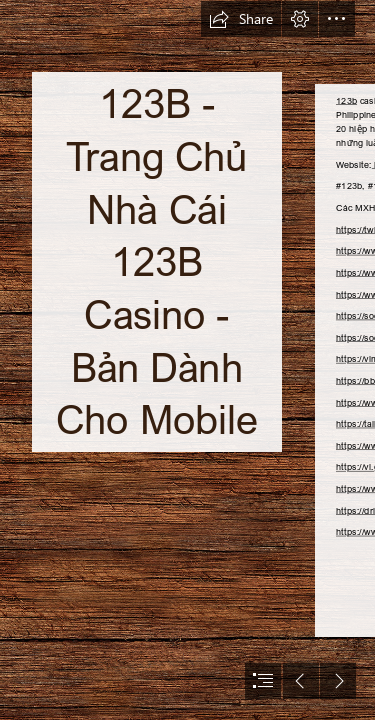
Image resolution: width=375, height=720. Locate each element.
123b (346, 100)
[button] (241, 19)
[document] (187, 360)
